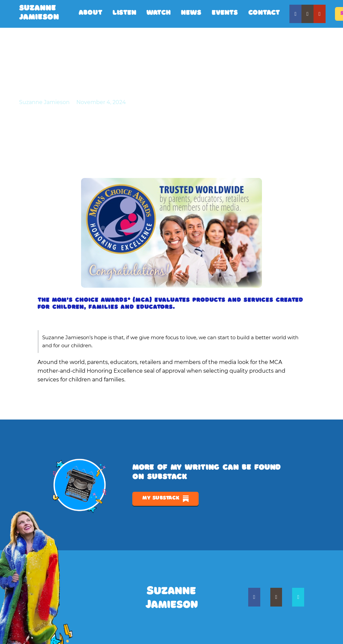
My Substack (165, 499)
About (91, 14)
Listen (124, 14)
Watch (159, 14)
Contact (264, 14)
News (191, 14)
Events (225, 14)
